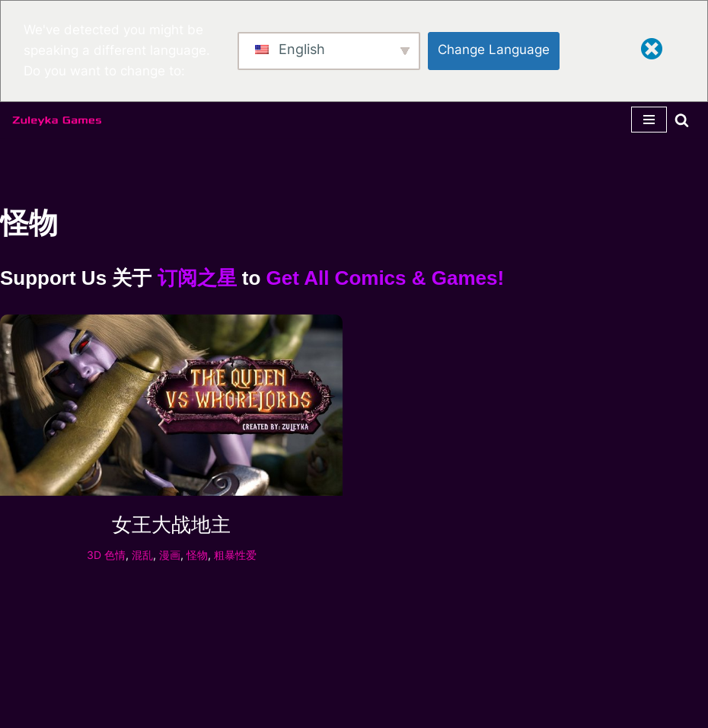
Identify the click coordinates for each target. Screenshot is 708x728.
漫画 (170, 555)
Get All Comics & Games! (386, 278)
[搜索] (682, 120)
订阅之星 (197, 278)
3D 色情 (106, 555)
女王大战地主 (171, 525)
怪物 (197, 555)
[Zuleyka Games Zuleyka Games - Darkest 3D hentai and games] (57, 120)
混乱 (142, 555)
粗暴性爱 (235, 555)
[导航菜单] (649, 120)
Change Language (494, 49)
